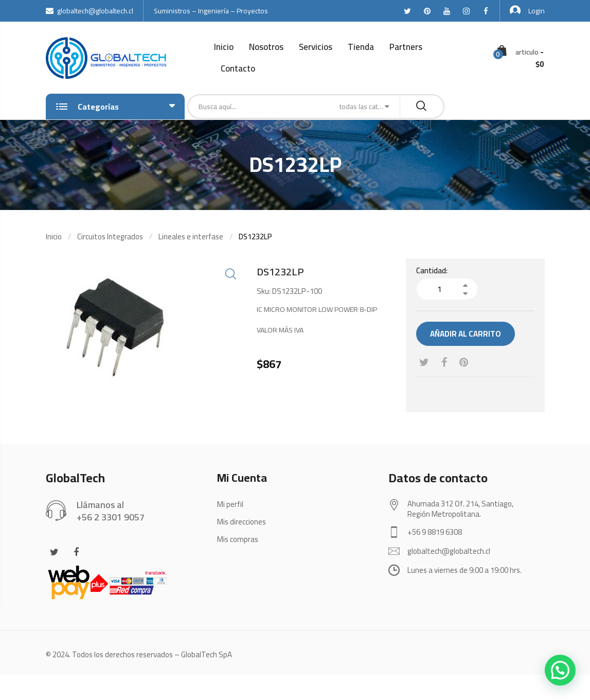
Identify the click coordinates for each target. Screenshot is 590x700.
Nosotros (266, 47)
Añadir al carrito (466, 334)
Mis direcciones (242, 522)
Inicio (224, 47)
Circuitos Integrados (110, 237)
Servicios (316, 47)
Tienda (361, 47)
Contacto (238, 68)
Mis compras (238, 539)
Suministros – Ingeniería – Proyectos (211, 11)
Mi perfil (230, 504)
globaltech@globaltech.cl (90, 11)
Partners (406, 47)
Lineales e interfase (191, 237)
